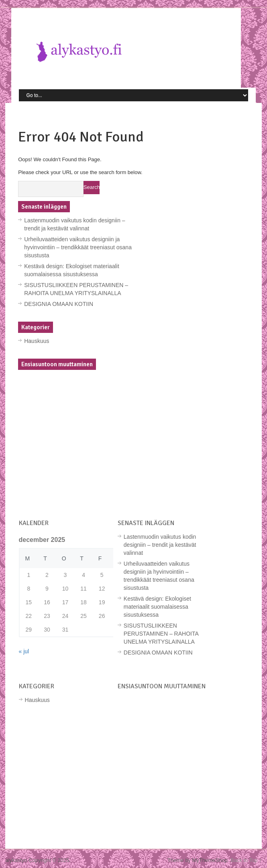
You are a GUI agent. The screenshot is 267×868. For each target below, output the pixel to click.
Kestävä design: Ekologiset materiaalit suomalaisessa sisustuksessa (157, 607)
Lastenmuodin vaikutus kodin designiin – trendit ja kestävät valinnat (160, 545)
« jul (24, 651)
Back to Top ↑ (246, 860)
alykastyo (16, 860)
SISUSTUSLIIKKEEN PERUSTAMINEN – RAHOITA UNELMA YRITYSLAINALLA (161, 634)
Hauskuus (37, 341)
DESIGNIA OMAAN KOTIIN (59, 304)
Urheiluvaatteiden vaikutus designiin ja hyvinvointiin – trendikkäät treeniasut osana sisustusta (78, 247)
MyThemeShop (210, 860)
